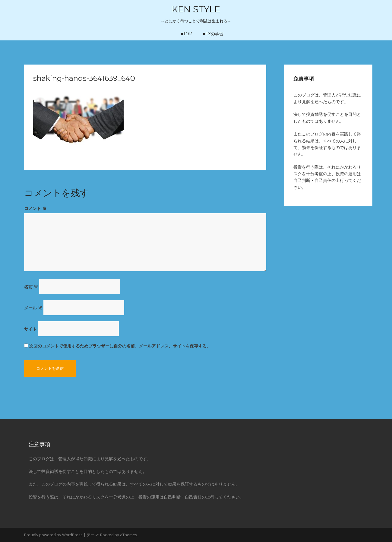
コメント (35, 208)
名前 (31, 287)
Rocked (107, 535)
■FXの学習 (213, 34)
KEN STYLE (196, 9)
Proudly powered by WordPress (53, 535)
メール (33, 308)
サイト (30, 329)
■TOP (187, 34)
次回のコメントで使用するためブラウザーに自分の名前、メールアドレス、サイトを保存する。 (120, 346)
